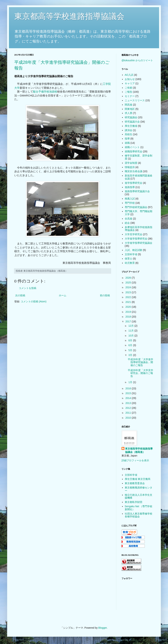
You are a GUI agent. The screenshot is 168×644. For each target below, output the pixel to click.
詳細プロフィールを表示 (135, 460)
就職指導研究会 (134, 151)
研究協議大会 (132, 122)
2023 (129, 292)
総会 (127, 223)
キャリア (130, 83)
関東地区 (130, 109)
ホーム (63, 295)
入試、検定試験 (134, 250)
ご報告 (129, 92)
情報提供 (130, 167)
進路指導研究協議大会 (137, 191)
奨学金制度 (131, 163)
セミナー (130, 96)
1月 (131, 382)
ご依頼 (129, 88)
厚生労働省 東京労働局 (138, 479)
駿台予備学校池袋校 (45, 92)
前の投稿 (105, 295)
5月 (131, 350)
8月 (131, 340)
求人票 (129, 113)
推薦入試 (130, 199)
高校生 (129, 134)
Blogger (102, 628)
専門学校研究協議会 (136, 207)
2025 (129, 283)
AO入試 (129, 75)
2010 (129, 418)
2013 (129, 403)
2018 (129, 317)
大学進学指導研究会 (136, 239)
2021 (129, 302)
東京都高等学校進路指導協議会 (69, 16)
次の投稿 (20, 295)
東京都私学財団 (134, 502)
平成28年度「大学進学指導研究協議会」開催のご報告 (140, 362)
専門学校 (130, 203)
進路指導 (130, 187)
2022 (129, 297)
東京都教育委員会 (135, 483)
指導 (127, 139)
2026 (129, 278)
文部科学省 (131, 254)
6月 (131, 345)
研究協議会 (131, 117)
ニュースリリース (135, 100)
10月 (131, 336)
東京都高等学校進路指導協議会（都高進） (139, 450)
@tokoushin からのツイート (137, 60)
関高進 (129, 105)
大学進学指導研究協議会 (139, 243)
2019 (129, 312)
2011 (129, 413)
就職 (127, 143)
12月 (131, 326)
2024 (129, 287)
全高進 (129, 219)
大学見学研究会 (134, 234)
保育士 (129, 259)
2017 (129, 321)
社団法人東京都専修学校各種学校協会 (139, 515)
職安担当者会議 (134, 171)
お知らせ (130, 79)
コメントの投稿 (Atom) (34, 301)
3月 (131, 355)
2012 (129, 408)
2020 (129, 307)
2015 (129, 393)
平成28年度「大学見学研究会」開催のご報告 (140, 373)
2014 (129, 398)
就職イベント (132, 147)
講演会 (129, 130)
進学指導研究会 (134, 183)
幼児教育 (130, 263)
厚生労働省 (131, 126)
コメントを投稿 (28, 288)
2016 (129, 388)
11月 (131, 331)
